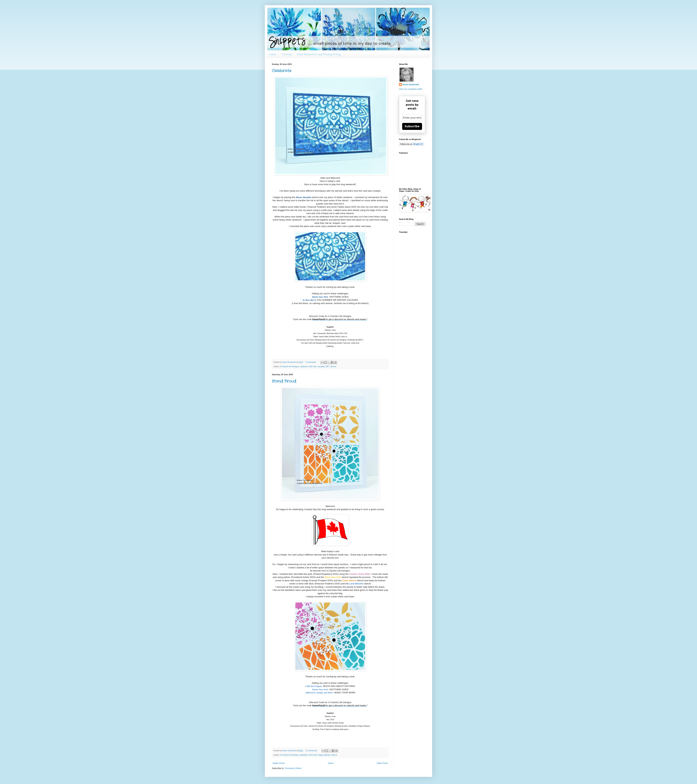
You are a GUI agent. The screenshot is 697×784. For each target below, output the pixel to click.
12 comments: (312, 751)
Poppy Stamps (324, 755)
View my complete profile (411, 89)
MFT (328, 366)
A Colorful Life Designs (289, 366)
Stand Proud (284, 381)
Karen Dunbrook (411, 85)
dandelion (304, 755)
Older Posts (382, 763)
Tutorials (286, 54)
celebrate (304, 366)
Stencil (333, 366)
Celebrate (282, 71)
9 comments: (311, 362)
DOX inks (313, 366)
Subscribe (412, 126)
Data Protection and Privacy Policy (319, 54)
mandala (321, 366)
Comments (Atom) (293, 768)
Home (273, 54)
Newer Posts (279, 763)
